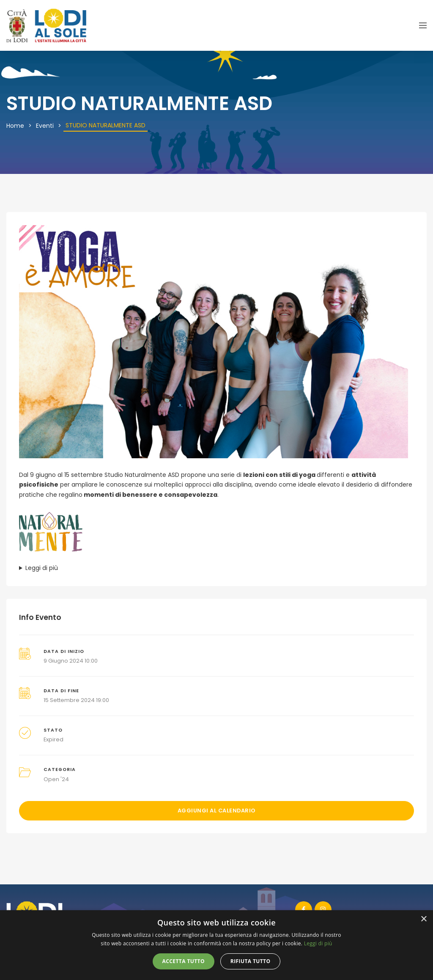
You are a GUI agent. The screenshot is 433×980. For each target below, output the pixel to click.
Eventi (45, 126)
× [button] (423, 919)
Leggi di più (42, 568)
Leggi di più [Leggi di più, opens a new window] (318, 943)
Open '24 (56, 779)
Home (15, 126)
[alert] (216, 945)
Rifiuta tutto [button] (251, 961)
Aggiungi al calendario (217, 811)
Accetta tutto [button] (184, 961)
